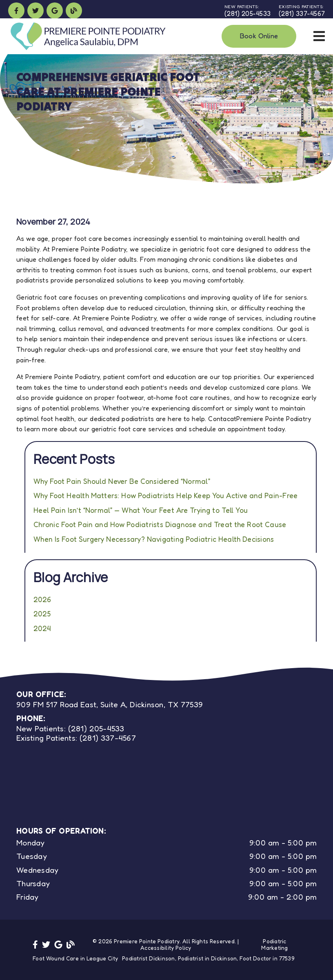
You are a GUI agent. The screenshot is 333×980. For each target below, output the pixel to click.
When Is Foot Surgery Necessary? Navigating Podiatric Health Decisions (154, 539)
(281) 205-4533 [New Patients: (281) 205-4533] (70, 728)
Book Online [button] (259, 36)
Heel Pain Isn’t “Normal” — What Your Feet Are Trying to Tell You (141, 510)
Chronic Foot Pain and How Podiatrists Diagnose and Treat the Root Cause (160, 524)
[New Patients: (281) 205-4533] (248, 11)
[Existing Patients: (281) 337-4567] (302, 11)
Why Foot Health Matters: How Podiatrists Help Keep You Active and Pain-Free (165, 496)
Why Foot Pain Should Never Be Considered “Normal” (122, 481)
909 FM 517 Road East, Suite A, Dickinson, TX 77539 (110, 704)
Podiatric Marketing (274, 945)
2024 (42, 628)
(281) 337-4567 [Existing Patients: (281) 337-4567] (76, 738)
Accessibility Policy (166, 948)
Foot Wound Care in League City (75, 958)
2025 (42, 614)
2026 (42, 599)
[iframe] (88, 777)
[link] (16, 11)
